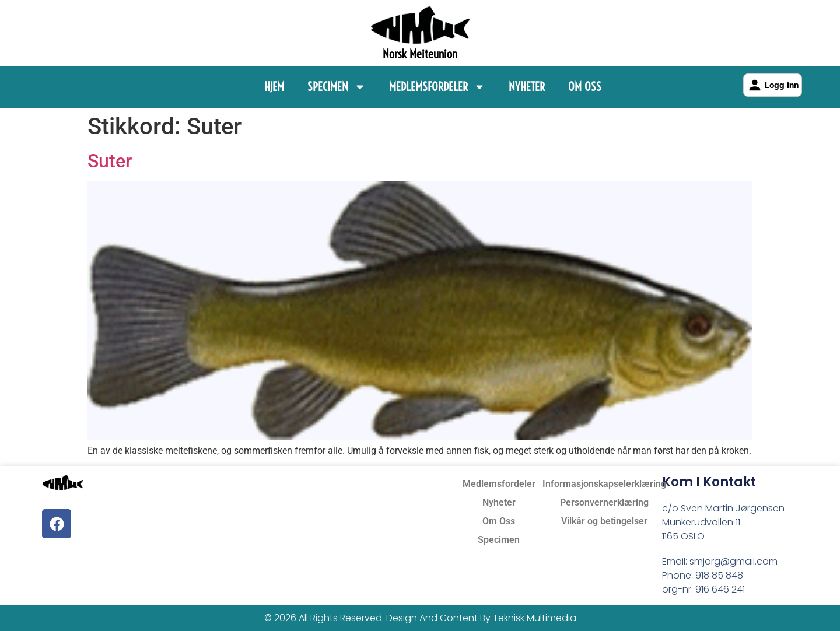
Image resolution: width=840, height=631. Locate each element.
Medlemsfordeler (437, 87)
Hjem (274, 87)
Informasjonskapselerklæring (604, 484)
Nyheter (527, 87)
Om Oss (585, 87)
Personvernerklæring (604, 502)
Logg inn (773, 85)
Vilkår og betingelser (604, 521)
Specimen (337, 87)
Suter (110, 161)
